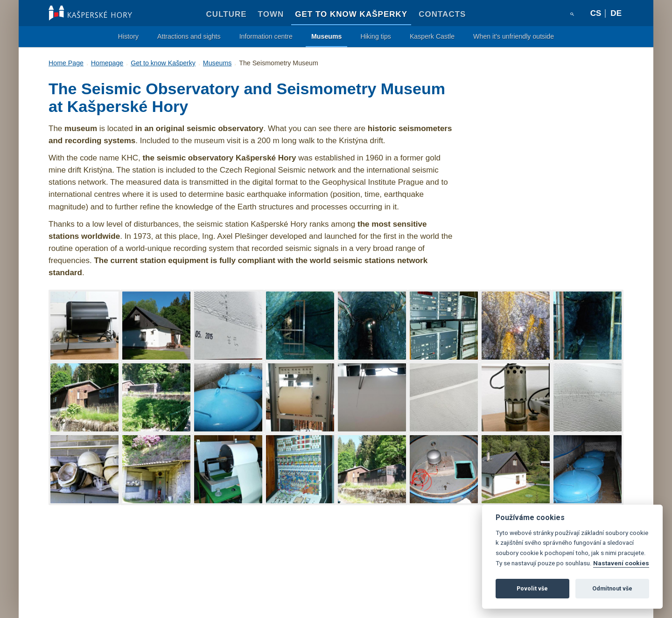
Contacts (442, 14)
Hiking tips (375, 36)
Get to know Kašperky (351, 14)
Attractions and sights (189, 36)
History (128, 36)
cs (596, 13)
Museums (326, 36)
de (616, 13)
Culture (227, 14)
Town (271, 14)
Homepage (107, 63)
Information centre (266, 36)
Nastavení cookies (621, 563)
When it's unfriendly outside (514, 36)
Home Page (66, 63)
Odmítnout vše (612, 588)
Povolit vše (532, 588)
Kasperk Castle (432, 36)
